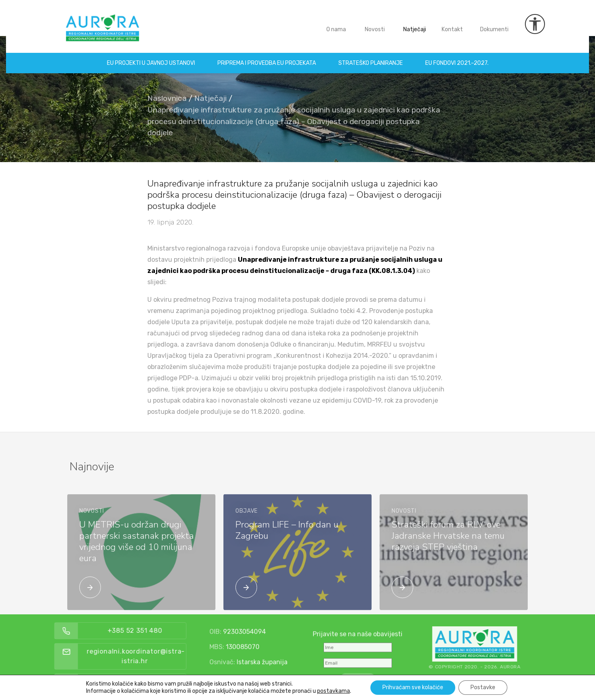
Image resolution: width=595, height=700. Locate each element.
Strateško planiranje (371, 57)
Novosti (375, 23)
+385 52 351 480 (171, 631)
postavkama (334, 691)
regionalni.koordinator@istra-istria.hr (172, 656)
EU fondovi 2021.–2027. (457, 57)
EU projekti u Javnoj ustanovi (151, 57)
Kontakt (452, 23)
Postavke (483, 687)
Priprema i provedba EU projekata (267, 57)
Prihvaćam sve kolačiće (413, 687)
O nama (336, 23)
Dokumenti (494, 23)
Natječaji (415, 23)
